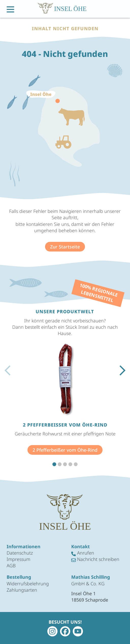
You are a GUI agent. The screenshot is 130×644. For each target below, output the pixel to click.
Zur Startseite (65, 247)
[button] (54, 464)
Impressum (18, 559)
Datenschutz (20, 553)
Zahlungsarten (22, 590)
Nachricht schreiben (95, 559)
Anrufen (83, 553)
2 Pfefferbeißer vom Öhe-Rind (65, 450)
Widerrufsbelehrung (28, 584)
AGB (11, 566)
